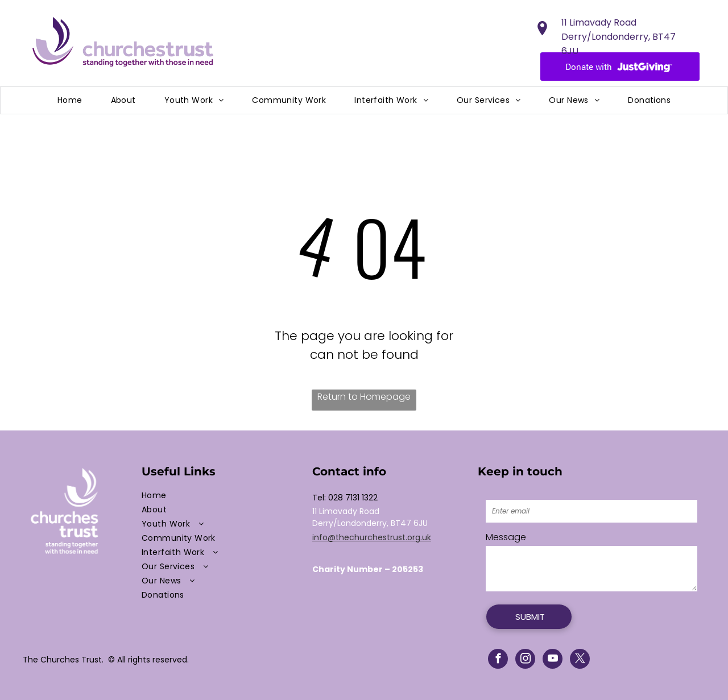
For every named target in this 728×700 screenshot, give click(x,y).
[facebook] (498, 660)
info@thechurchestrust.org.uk (372, 537)
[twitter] (580, 660)
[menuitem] (70, 100)
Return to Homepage (364, 397)
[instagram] (525, 660)
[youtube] (553, 660)
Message (506, 537)
